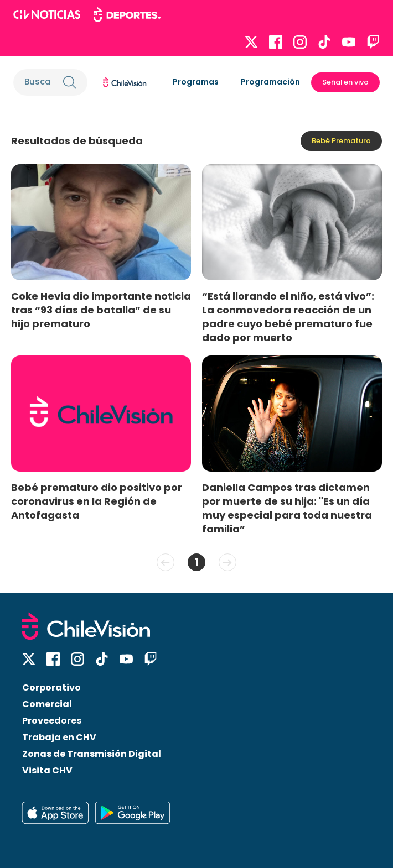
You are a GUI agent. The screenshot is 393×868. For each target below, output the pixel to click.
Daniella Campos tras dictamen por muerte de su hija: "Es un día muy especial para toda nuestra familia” (287, 508)
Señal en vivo (345, 82)
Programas (196, 82)
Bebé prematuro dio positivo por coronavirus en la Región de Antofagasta (97, 501)
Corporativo (51, 687)
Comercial (47, 704)
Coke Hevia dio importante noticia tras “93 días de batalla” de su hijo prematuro (101, 310)
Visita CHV (47, 770)
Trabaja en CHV (59, 737)
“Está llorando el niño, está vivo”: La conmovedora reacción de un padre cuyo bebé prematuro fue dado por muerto (288, 317)
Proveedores (52, 721)
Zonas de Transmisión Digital (92, 754)
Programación (270, 82)
